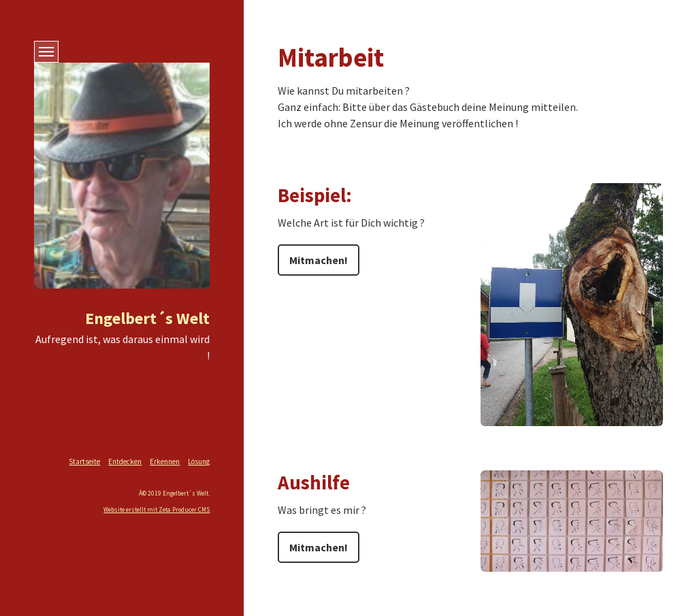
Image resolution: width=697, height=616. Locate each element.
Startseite (84, 461)
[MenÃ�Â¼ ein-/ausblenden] (46, 52)
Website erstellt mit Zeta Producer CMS (157, 510)
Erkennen (165, 461)
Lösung (199, 461)
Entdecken (125, 461)
